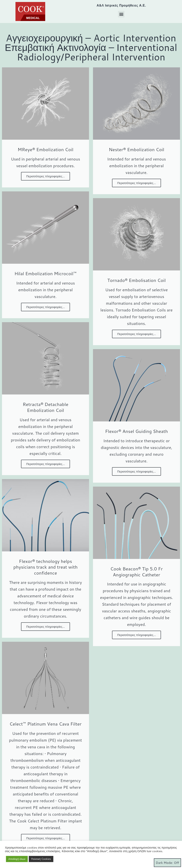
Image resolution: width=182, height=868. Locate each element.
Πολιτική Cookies (41, 859)
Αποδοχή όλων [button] (17, 859)
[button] (121, 14)
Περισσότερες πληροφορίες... (45, 176)
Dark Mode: (167, 863)
